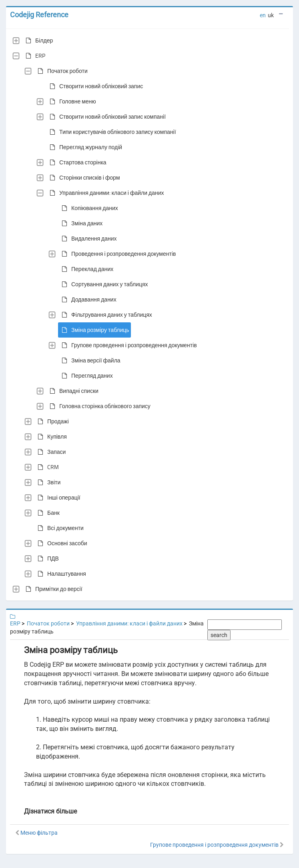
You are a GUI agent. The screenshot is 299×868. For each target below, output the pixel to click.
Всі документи (59, 528)
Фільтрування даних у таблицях (105, 315)
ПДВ (47, 558)
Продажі (52, 421)
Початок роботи (61, 71)
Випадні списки (72, 391)
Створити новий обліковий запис (95, 86)
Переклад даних (86, 269)
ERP (34, 56)
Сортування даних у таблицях (103, 284)
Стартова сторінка (76, 162)
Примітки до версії (52, 589)
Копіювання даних (88, 208)
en (263, 15)
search (219, 635)
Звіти (47, 482)
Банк (47, 513)
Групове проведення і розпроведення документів (128, 345)
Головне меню (71, 101)
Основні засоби (61, 543)
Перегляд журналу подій (84, 147)
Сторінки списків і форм (83, 178)
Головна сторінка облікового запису (98, 406)
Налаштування (60, 574)
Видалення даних (88, 239)
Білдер (38, 40)
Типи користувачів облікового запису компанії (111, 132)
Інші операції (57, 498)
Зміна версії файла (89, 360)
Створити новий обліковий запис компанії (106, 117)
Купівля (51, 437)
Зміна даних (80, 223)
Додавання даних (87, 299)
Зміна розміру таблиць (94, 330)
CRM (47, 467)
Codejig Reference (39, 15)
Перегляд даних (86, 376)
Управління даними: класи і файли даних (105, 193)
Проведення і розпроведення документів (117, 254)
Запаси (50, 452)
